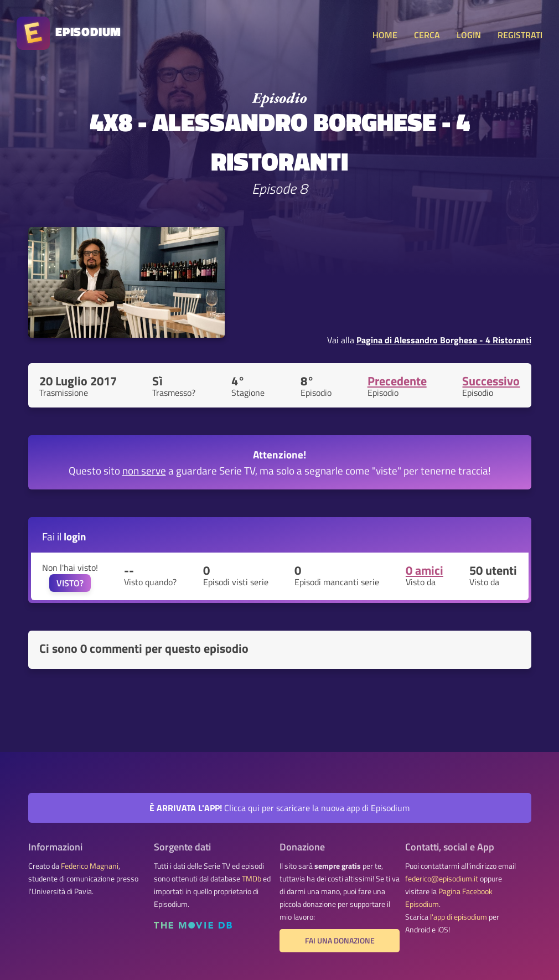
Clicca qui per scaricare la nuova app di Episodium (279, 808)
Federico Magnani (90, 866)
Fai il (64, 536)
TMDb (252, 879)
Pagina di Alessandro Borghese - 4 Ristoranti (444, 340)
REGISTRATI (520, 35)
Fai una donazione (340, 941)
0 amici (425, 570)
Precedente (397, 381)
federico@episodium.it (442, 879)
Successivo (491, 381)
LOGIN (469, 35)
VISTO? (70, 583)
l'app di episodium (459, 917)
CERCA (427, 35)
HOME (385, 35)
